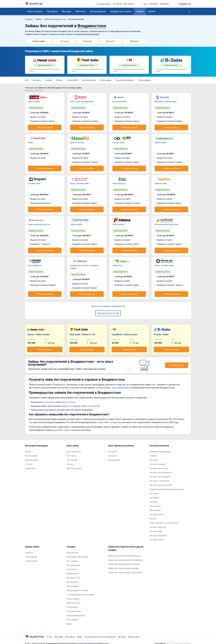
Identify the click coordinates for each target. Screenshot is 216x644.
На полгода (72, 460)
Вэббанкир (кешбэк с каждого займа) (84, 267)
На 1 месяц (72, 456)
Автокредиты (98, 11)
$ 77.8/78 (117, 4)
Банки (152, 11)
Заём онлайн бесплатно (39, 224)
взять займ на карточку (109, 422)
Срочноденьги (35, 265)
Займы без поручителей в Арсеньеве (125, 572)
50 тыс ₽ (110, 41)
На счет (153, 519)
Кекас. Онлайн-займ (164, 265)
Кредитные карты (121, 11)
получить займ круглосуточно (60, 402)
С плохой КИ (72, 80)
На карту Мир (156, 531)
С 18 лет (29, 464)
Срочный (112, 456)
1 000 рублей (31, 557)
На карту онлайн (157, 464)
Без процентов (89, 80)
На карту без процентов (161, 472)
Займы (140, 11)
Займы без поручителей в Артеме (123, 568)
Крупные (29, 553)
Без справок (72, 561)
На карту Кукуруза (158, 535)
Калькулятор (73, 553)
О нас (50, 637)
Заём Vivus (117, 265)
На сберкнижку (157, 539)
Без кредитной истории (77, 557)
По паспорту (72, 607)
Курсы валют (35, 11)
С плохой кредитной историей (80, 595)
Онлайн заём (118, 142)
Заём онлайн (161, 142)
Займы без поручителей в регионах (124, 556)
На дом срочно (156, 514)
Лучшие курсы (103, 4)
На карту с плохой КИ (159, 481)
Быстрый (112, 451)
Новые (59, 80)
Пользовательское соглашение (100, 637)
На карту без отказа (159, 468)
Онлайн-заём (34, 183)
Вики (80, 637)
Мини (69, 624)
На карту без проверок (160, 477)
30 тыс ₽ (87, 41)
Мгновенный (114, 460)
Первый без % (73, 573)
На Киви (153, 502)
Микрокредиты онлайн (77, 590)
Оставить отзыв (177, 365)
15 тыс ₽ (64, 41)
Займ (30, 142)
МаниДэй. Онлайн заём (166, 101)
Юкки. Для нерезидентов (82, 101)
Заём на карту (119, 183)
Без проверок (73, 586)
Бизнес (28, 451)
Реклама (59, 637)
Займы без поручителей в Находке (124, 564)
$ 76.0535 (153, 4)
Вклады (67, 11)
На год (70, 464)
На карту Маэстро (158, 527)
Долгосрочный (74, 451)
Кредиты (52, 11)
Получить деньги (45, 127)
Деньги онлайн (77, 142)
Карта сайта (134, 637)
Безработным (31, 460)
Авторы (122, 637)
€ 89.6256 (164, 4)
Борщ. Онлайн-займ (79, 183)
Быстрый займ (119, 101)
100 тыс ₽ (134, 41)
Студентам (30, 468)
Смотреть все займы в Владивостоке (108, 306)
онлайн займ (62, 430)
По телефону (72, 620)
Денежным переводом (160, 451)
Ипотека (81, 11)
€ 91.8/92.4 (129, 4)
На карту (37, 80)
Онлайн (48, 80)
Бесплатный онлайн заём (166, 224)
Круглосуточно (74, 603)
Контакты (70, 637)
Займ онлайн (34, 101)
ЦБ (145, 4)
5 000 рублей (31, 561)
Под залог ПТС (73, 578)
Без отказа (72, 569)
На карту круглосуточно (161, 485)
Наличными (105, 80)
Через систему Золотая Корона (164, 523)
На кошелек (155, 506)
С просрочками (74, 611)
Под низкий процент (125, 80)
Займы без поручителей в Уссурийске (125, 560)
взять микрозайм (121, 388)
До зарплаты (73, 582)
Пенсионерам (144, 80)
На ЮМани (155, 498)
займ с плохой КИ (90, 406)
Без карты (154, 493)
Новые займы (73, 599)
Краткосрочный (74, 468)
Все (27, 80)
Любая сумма (39, 41)
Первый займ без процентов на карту (167, 489)
